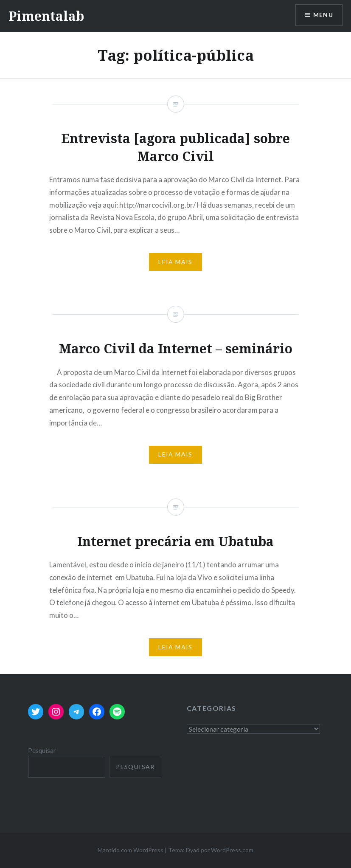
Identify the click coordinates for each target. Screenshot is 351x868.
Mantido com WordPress (131, 850)
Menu (323, 15)
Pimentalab (46, 16)
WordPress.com (232, 850)
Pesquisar (42, 750)
